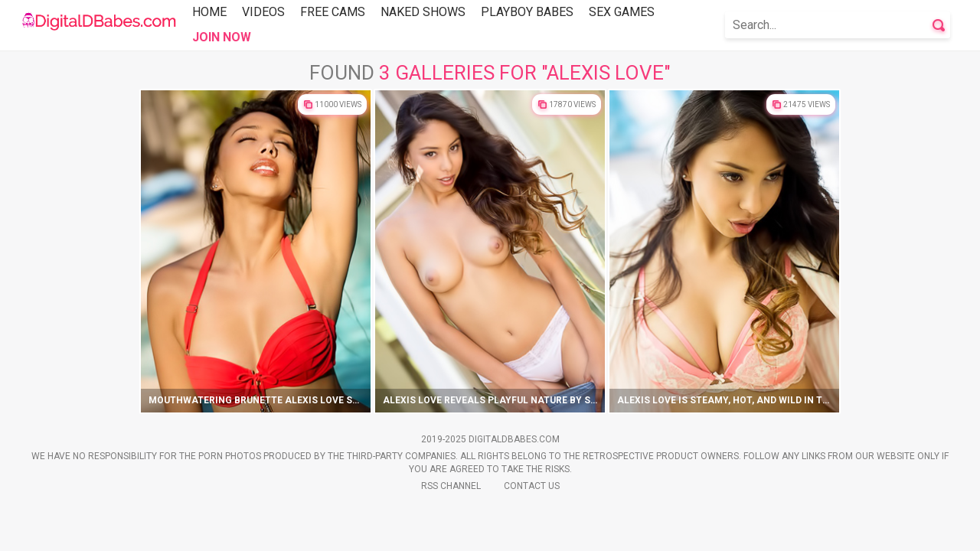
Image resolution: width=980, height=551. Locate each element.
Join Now (222, 37)
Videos (263, 12)
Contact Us (532, 486)
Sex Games (622, 12)
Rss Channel (451, 486)
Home (209, 12)
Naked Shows (423, 12)
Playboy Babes (527, 12)
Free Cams (333, 12)
